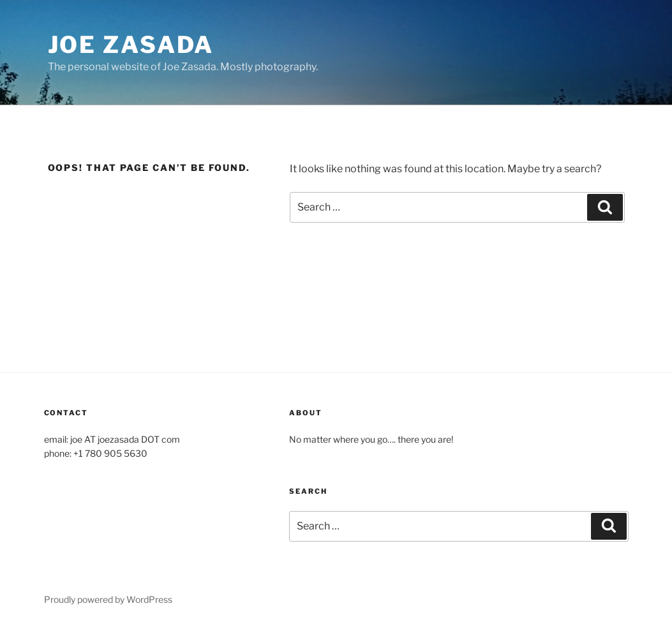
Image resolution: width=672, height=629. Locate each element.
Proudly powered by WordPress (108, 599)
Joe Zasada (131, 45)
